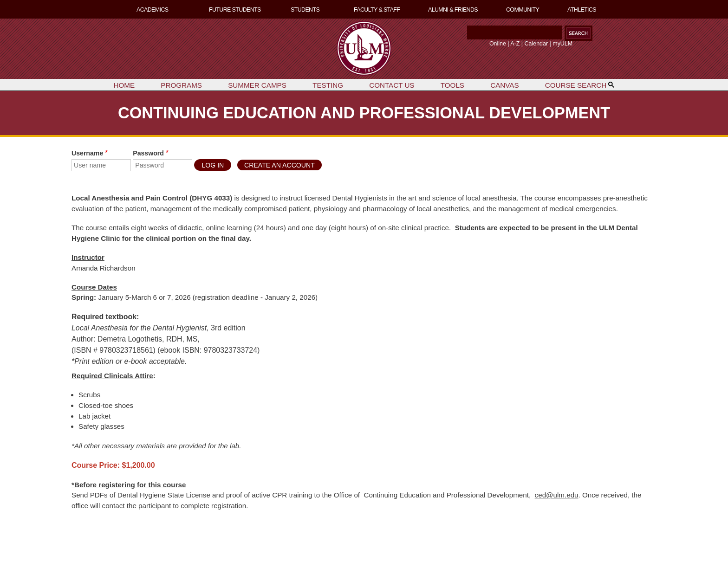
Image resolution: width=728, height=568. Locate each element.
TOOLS (452, 85)
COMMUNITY (523, 10)
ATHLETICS (582, 10)
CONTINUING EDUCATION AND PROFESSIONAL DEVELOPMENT (364, 113)
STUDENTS (305, 10)
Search (465, 35)
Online (498, 44)
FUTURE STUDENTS (235, 10)
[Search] (515, 32)
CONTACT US (392, 85)
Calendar (536, 44)
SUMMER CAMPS (257, 85)
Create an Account (279, 165)
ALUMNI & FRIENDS (453, 10)
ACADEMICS (152, 10)
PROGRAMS (181, 85)
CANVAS (504, 85)
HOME (124, 85)
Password (148, 153)
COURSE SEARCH (580, 85)
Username (87, 153)
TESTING (328, 85)
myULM (562, 44)
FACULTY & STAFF (377, 10)
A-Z (515, 44)
